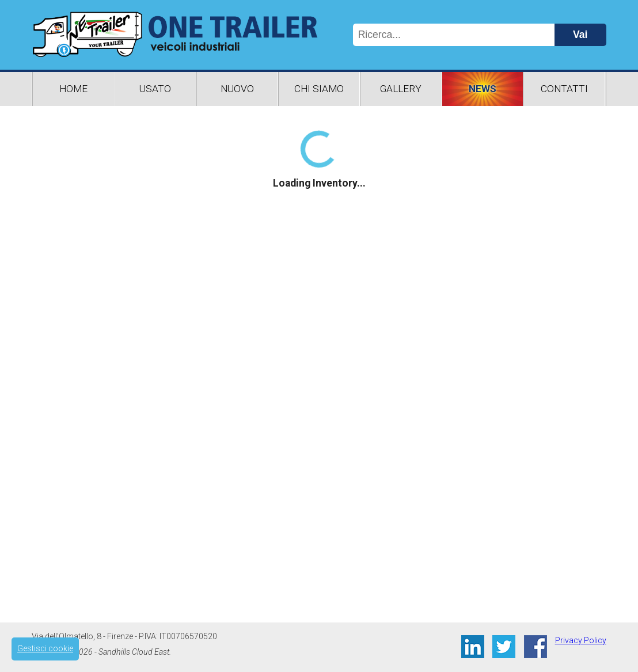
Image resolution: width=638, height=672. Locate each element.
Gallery (401, 89)
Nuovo (237, 89)
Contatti (564, 89)
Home (73, 89)
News (483, 89)
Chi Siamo (319, 89)
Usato (155, 89)
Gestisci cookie (45, 648)
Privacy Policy (581, 640)
